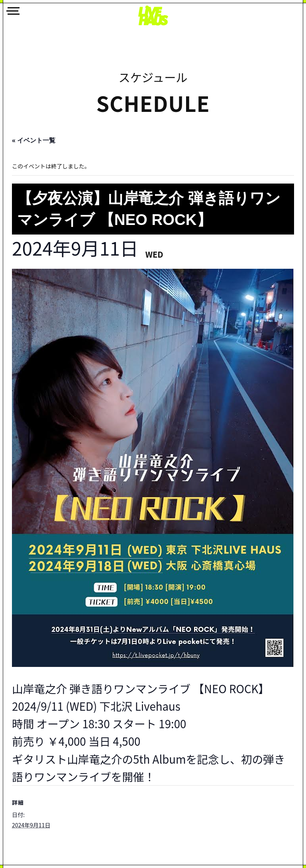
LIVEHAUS (153, 16)
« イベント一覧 (34, 140)
